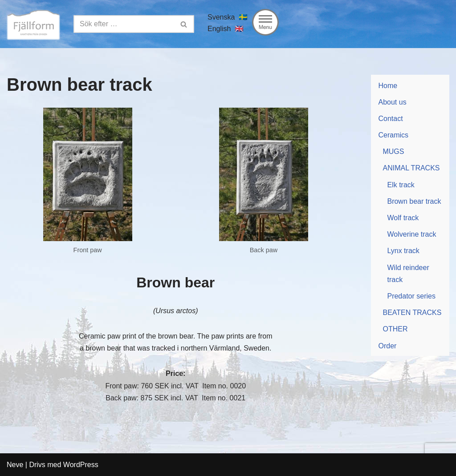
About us (392, 102)
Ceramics (393, 135)
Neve (15, 465)
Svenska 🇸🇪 (228, 17)
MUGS (393, 151)
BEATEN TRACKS (412, 313)
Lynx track (403, 251)
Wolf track (403, 218)
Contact (390, 119)
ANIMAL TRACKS (411, 168)
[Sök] (124, 24)
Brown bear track (414, 201)
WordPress (81, 465)
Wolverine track (411, 234)
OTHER (395, 329)
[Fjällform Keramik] (33, 24)
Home (388, 86)
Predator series (411, 296)
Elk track (401, 185)
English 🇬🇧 (226, 29)
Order (387, 346)
